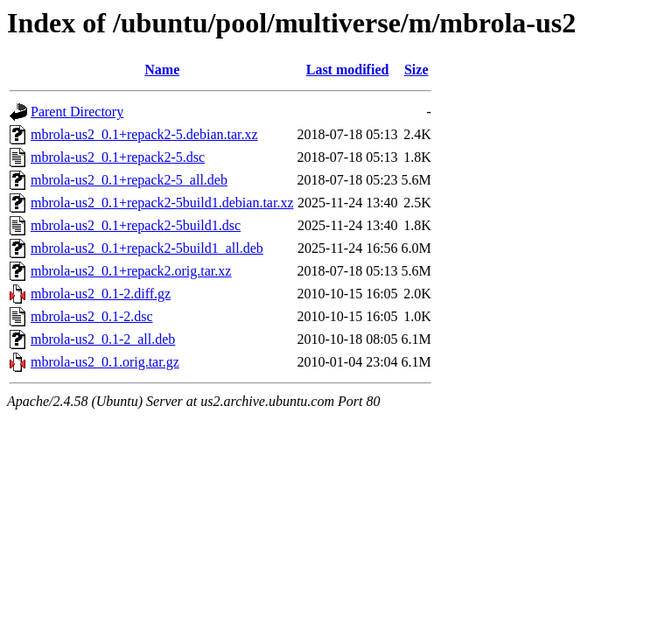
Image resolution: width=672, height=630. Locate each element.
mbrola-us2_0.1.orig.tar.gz (105, 362)
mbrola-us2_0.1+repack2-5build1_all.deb (147, 248)
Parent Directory (77, 112)
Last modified (348, 70)
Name (162, 70)
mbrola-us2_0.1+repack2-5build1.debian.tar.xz (162, 203)
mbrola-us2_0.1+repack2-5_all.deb (129, 180)
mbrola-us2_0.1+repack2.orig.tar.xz (131, 271)
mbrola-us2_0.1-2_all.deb (103, 339)
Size (416, 70)
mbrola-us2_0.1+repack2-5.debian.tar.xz (144, 134)
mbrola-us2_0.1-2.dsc (92, 316)
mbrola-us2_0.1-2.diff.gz (101, 294)
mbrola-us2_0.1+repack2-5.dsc (118, 157)
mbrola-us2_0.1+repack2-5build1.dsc (136, 225)
